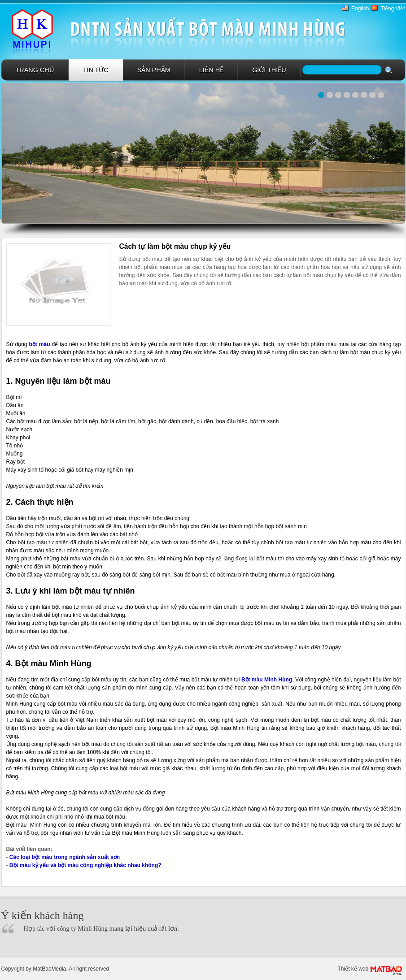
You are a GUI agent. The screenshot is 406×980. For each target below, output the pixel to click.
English (360, 9)
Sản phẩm (154, 70)
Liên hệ (211, 70)
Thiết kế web (353, 969)
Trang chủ (35, 70)
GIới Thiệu (269, 70)
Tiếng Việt (393, 9)
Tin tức (96, 70)
